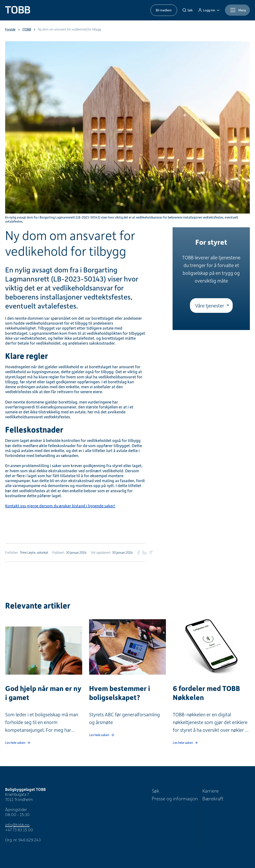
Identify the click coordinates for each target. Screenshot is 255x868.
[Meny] (237, 10)
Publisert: (59, 552)
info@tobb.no (17, 825)
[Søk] (187, 10)
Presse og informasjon (175, 798)
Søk (156, 791)
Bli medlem (164, 10)
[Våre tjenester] (211, 306)
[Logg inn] (209, 10)
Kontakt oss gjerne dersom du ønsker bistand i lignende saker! (60, 506)
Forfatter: (12, 552)
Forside (10, 29)
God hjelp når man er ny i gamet (43, 693)
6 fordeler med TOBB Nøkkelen (206, 693)
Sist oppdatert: (101, 552)
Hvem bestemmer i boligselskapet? (120, 693)
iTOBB (27, 29)
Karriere (211, 791)
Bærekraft (213, 798)
